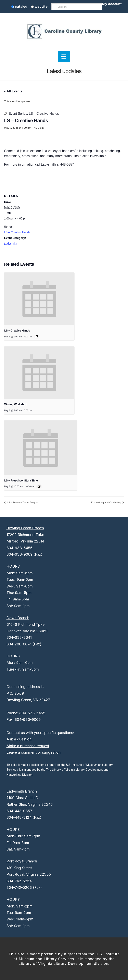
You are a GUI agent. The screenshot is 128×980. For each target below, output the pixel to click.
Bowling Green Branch (25, 528)
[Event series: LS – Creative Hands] (37, 337)
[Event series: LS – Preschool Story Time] (39, 486)
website (39, 6)
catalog (19, 6)
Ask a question (19, 739)
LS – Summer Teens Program (23, 503)
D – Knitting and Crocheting (106, 503)
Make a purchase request (28, 746)
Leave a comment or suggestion (34, 752)
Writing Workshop (16, 404)
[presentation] (39, 299)
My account (112, 4)
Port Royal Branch (22, 861)
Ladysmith (11, 244)
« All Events (13, 91)
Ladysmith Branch (22, 791)
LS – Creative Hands (17, 232)
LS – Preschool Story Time (21, 480)
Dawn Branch (18, 618)
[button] (64, 57)
